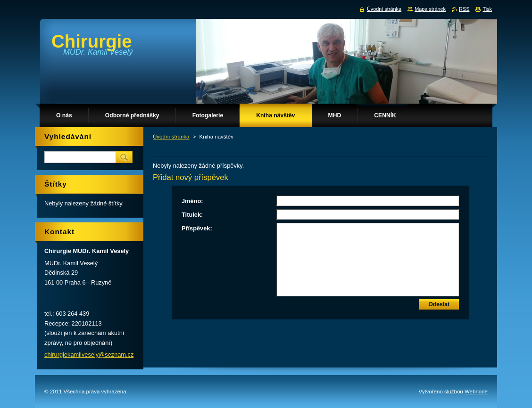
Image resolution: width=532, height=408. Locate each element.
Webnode (476, 392)
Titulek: (192, 215)
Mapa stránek (430, 9)
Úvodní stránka (171, 137)
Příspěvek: (197, 228)
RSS (464, 9)
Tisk (487, 9)
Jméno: (192, 201)
